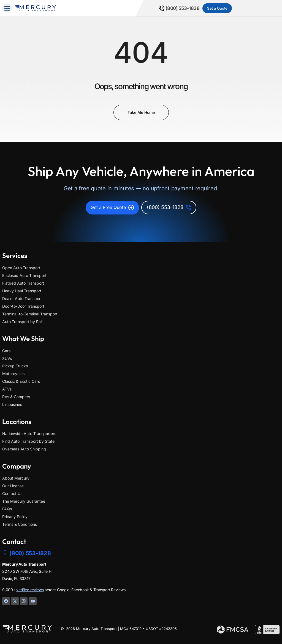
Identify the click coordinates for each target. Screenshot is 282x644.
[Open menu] (7, 8)
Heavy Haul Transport (22, 291)
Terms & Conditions (20, 524)
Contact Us (12, 493)
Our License (13, 486)
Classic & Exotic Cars (21, 381)
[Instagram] (24, 601)
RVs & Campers (16, 397)
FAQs (7, 509)
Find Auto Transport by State (28, 441)
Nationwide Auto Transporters (29, 434)
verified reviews (30, 590)
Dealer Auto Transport (22, 298)
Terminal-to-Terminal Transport (30, 314)
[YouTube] (33, 601)
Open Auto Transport (21, 268)
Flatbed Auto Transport (23, 283)
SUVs (7, 358)
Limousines (12, 404)
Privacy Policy (15, 517)
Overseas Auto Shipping (24, 449)
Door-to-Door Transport (23, 306)
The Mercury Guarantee (24, 501)
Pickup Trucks (15, 366)
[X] (15, 601)
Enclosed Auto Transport (24, 275)
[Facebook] (6, 601)
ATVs (7, 389)
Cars (6, 351)
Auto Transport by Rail (22, 322)
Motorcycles (13, 374)
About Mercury (16, 478)
